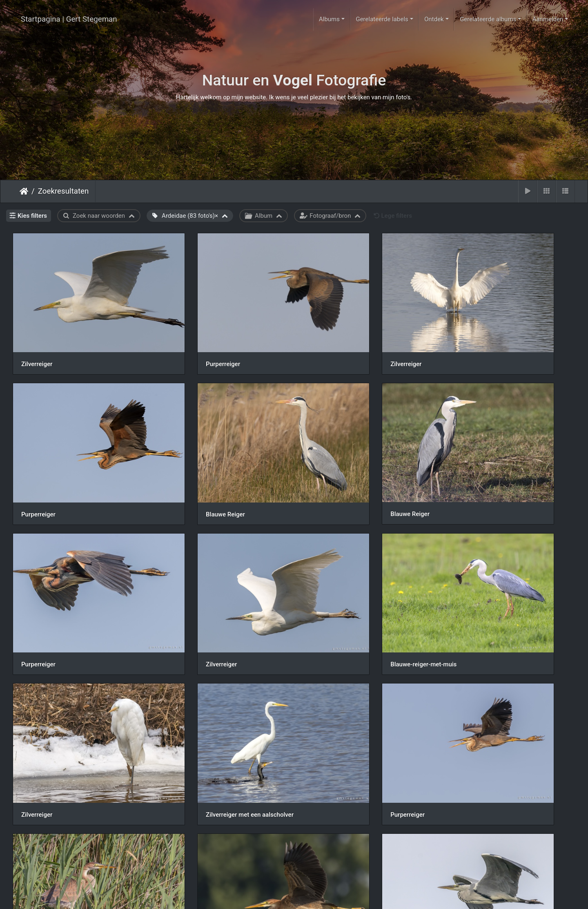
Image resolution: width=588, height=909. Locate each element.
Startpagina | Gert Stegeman (69, 19)
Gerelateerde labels (382, 19)
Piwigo (327, 896)
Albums (329, 19)
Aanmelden (548, 19)
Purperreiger (182, 336)
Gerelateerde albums (488, 19)
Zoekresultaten (63, 191)
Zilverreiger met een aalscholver (353, 579)
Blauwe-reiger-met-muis (54, 579)
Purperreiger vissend (50, 701)
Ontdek (434, 19)
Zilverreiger (37, 336)
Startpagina (24, 191)
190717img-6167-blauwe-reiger (496, 701)
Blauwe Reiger (41, 458)
